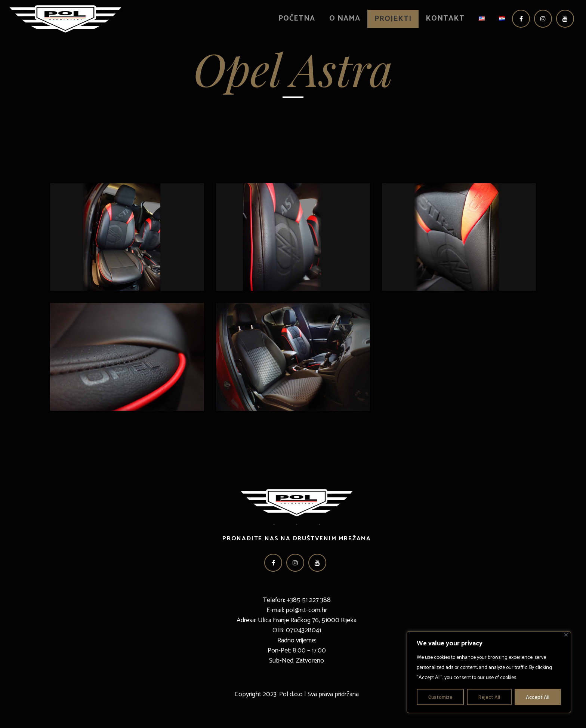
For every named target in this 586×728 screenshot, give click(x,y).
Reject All (489, 697)
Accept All (538, 697)
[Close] (566, 635)
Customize (440, 697)
